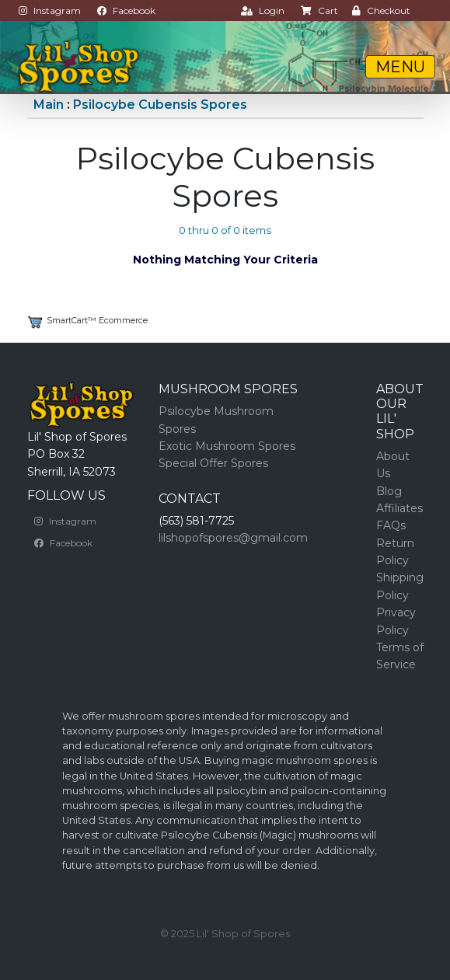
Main (49, 105)
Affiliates (399, 508)
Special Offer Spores (213, 463)
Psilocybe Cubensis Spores (160, 105)
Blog (389, 491)
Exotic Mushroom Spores (227, 446)
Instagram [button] (50, 10)
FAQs (391, 525)
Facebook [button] (126, 10)
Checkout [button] (381, 10)
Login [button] (263, 10)
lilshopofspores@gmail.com (233, 538)
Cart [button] (319, 10)
